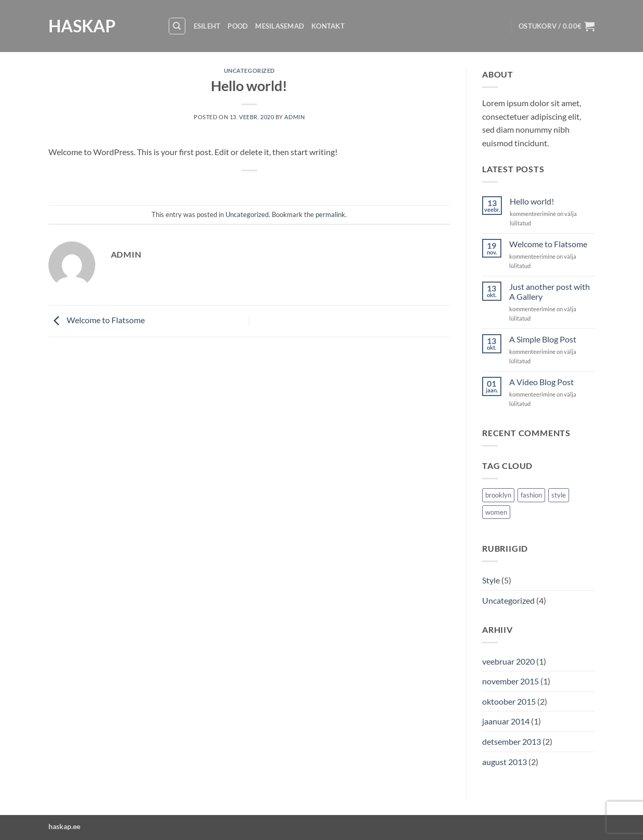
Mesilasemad (280, 26)
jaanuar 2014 (506, 721)
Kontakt (328, 26)
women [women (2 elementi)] (496, 512)
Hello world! (532, 201)
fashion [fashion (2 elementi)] (531, 495)
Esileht (207, 26)
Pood (238, 26)
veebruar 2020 (508, 661)
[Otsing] (177, 26)
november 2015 (510, 681)
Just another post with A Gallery (550, 291)
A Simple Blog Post (543, 339)
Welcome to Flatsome (97, 320)
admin (294, 117)
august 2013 (505, 762)
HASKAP (82, 26)
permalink (330, 214)
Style (491, 580)
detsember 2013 (512, 741)
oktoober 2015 (509, 701)
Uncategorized (249, 71)
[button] (557, 26)
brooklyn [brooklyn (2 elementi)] (498, 495)
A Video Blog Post (541, 382)
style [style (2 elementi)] (559, 495)
